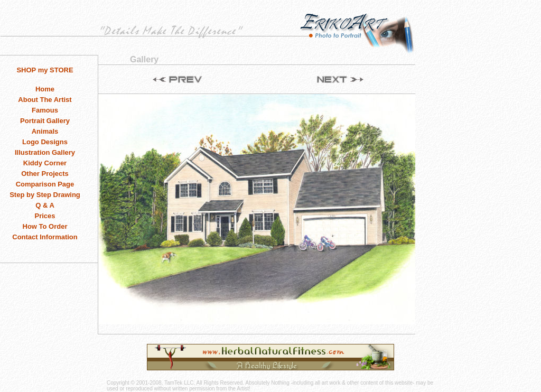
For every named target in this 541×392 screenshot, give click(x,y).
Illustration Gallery (45, 152)
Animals (45, 131)
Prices (45, 216)
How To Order (45, 226)
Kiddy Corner (45, 163)
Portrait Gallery (45, 121)
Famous (45, 110)
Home (45, 89)
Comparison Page (45, 184)
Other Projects (45, 174)
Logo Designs (45, 142)
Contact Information (45, 237)
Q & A (45, 205)
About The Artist (45, 100)
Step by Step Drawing (45, 195)
